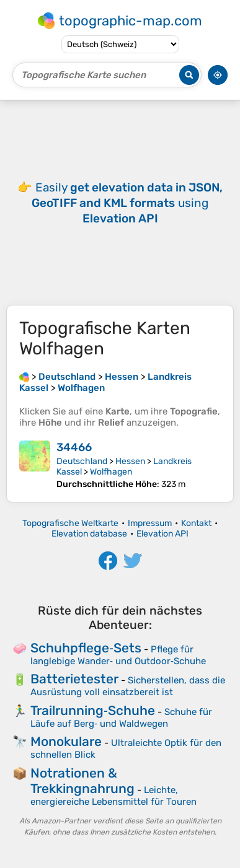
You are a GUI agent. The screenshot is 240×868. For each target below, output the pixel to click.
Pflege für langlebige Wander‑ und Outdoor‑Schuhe (118, 655)
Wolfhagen (111, 472)
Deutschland (82, 461)
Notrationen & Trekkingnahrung (82, 781)
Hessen (130, 461)
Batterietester (74, 679)
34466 (74, 447)
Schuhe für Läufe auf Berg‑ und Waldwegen (121, 718)
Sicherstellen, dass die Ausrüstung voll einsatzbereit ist (128, 686)
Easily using (127, 203)
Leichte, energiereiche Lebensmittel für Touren (113, 796)
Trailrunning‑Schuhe (93, 710)
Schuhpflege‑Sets (86, 648)
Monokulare (66, 741)
